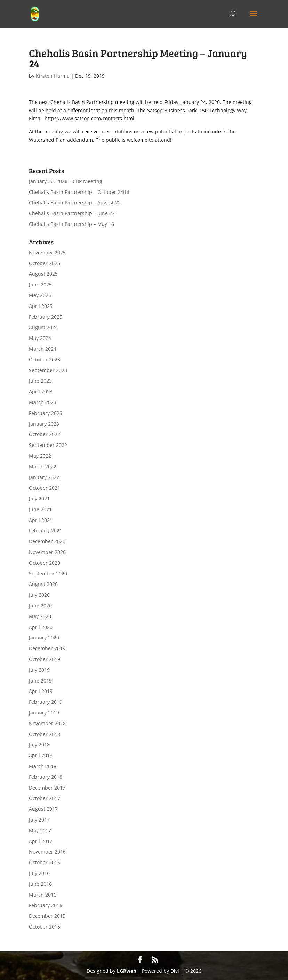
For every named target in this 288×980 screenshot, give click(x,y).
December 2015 (47, 916)
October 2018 (45, 734)
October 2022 (45, 434)
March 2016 (43, 895)
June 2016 (40, 884)
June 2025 (40, 284)
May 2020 (40, 616)
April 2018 (41, 755)
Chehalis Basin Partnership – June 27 (72, 213)
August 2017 (43, 809)
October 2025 (45, 263)
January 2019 (44, 713)
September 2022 (48, 445)
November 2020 (47, 552)
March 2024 (43, 349)
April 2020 (41, 627)
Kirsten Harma (53, 76)
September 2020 (48, 574)
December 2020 (47, 541)
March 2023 (43, 402)
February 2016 (46, 905)
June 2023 (40, 381)
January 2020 (44, 638)
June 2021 (40, 509)
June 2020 (40, 606)
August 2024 (43, 327)
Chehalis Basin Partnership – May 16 (71, 224)
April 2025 (41, 306)
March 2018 (43, 766)
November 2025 (47, 252)
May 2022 (40, 456)
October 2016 (45, 862)
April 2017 (41, 841)
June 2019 (40, 681)
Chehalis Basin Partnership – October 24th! (79, 192)
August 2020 (43, 584)
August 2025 (43, 274)
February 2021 (46, 530)
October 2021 (45, 488)
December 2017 (47, 788)
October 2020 (45, 563)
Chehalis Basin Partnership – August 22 (75, 202)
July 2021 (39, 499)
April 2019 (41, 691)
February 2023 (46, 413)
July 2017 (39, 820)
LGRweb (127, 971)
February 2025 (46, 317)
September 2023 (48, 370)
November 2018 (47, 723)
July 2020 (39, 595)
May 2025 (40, 295)
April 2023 (41, 391)
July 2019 (39, 670)
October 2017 (45, 798)
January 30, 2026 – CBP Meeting (66, 181)
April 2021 (41, 520)
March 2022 (43, 467)
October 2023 (45, 360)
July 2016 (39, 873)
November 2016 (47, 852)
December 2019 (47, 648)
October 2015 (45, 927)
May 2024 (40, 338)
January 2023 (44, 424)
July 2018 (39, 745)
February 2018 (46, 777)
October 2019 (45, 659)
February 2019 (46, 702)
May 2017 (40, 830)
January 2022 (44, 477)
